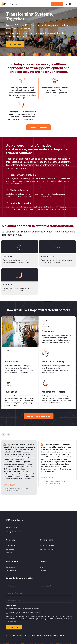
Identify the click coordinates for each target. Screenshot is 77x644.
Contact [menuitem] (9, 556)
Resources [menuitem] (44, 571)
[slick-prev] (3, 435)
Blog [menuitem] (42, 567)
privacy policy (60, 620)
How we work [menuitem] (11, 571)
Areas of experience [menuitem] (47, 545)
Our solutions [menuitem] (11, 567)
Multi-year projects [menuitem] (47, 549)
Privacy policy (42, 635)
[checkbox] (38, 612)
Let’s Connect (15, 44)
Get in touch (57, 4)
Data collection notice (56, 635)
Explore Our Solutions (39, 127)
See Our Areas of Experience (39, 416)
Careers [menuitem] (9, 553)
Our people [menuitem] (10, 549)
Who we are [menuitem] (10, 545)
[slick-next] (9, 435)
